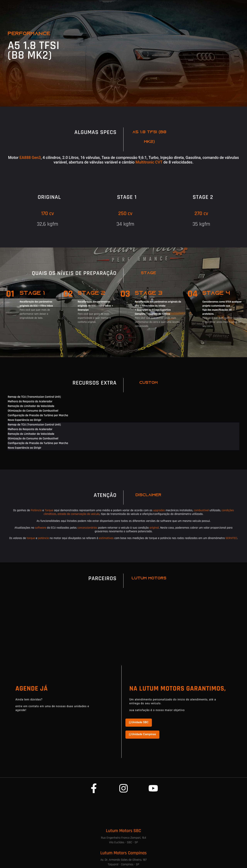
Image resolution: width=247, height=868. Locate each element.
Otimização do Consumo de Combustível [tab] (33, 411)
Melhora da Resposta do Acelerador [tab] (30, 401)
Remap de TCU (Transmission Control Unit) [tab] (34, 397)
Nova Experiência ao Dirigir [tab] (25, 420)
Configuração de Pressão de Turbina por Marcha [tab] (38, 415)
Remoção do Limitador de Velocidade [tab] (31, 406)
